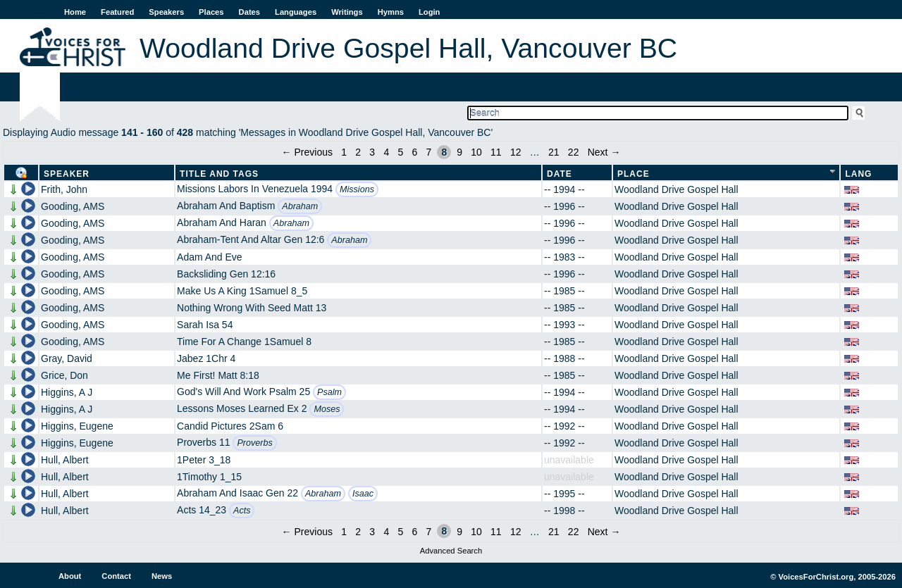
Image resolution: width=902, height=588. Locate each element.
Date (560, 174)
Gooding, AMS (73, 206)
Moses (327, 409)
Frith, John (64, 189)
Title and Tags (219, 174)
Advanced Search (451, 551)
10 (476, 152)
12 (516, 152)
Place (634, 174)
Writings (347, 12)
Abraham (300, 206)
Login (429, 12)
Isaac (363, 494)
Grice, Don (64, 375)
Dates (249, 12)
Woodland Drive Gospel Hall (676, 189)
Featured (117, 12)
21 (554, 152)
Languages (296, 12)
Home (75, 12)
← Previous (307, 152)
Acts (242, 511)
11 (496, 152)
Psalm (329, 392)
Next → (604, 152)
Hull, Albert (65, 460)
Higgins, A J (67, 392)
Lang (858, 174)
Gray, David (67, 358)
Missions (357, 189)
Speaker (67, 174)
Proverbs (254, 443)
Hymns (391, 12)
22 (574, 152)
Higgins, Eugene (77, 426)
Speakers (166, 12)
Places (211, 12)
